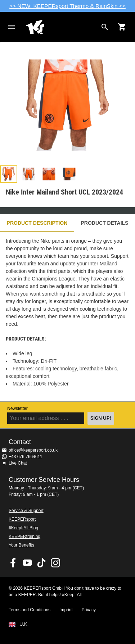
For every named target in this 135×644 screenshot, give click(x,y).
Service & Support (26, 511)
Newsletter (17, 408)
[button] (9, 174)
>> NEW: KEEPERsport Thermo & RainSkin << (67, 6)
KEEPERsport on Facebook (13, 563)
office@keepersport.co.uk (33, 450)
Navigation (12, 27)
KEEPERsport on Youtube (27, 563)
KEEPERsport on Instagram (55, 563)
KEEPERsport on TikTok (41, 563)
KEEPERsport (22, 519)
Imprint (66, 610)
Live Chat (18, 463)
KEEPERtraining (24, 536)
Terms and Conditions (30, 610)
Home (62, 27)
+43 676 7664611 (26, 457)
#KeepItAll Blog (23, 528)
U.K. (24, 624)
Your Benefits (21, 545)
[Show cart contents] (122, 27)
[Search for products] (105, 27)
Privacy (89, 610)
